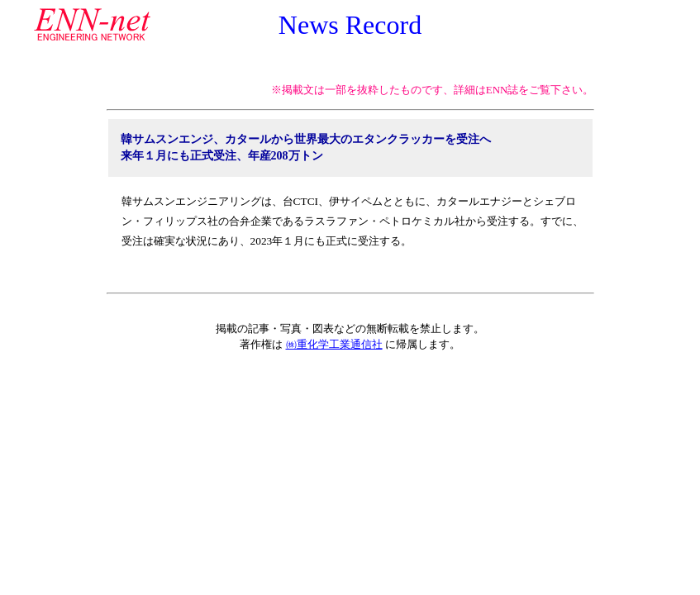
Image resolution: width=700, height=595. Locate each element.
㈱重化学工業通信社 (334, 344)
